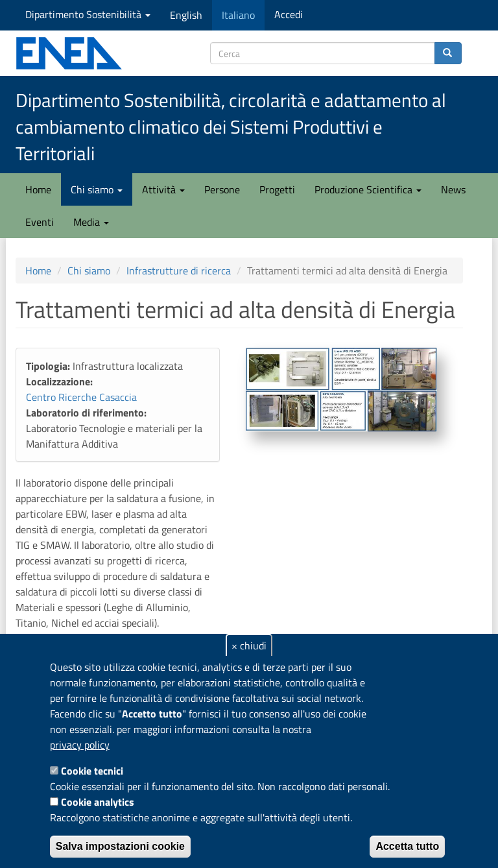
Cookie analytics (98, 802)
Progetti (277, 189)
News (453, 189)
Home (38, 189)
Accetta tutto (407, 846)
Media (91, 222)
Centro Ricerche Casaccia (81, 397)
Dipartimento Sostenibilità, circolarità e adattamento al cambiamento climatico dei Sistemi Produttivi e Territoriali (231, 127)
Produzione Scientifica (368, 189)
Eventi (40, 222)
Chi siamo (97, 189)
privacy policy (80, 745)
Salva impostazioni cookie (120, 846)
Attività (163, 189)
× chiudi (249, 645)
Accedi (289, 14)
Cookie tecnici (92, 771)
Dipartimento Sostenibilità (88, 14)
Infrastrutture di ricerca (179, 271)
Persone (222, 189)
